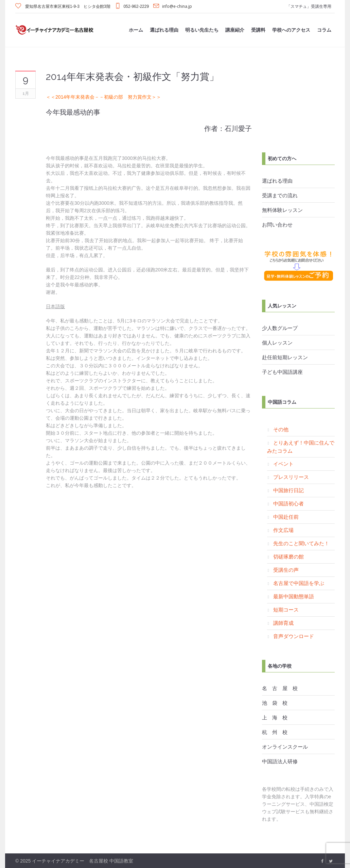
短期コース (286, 610)
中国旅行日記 (288, 490)
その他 (281, 429)
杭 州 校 (275, 732)
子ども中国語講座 (282, 372)
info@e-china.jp (177, 6)
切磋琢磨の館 (288, 556)
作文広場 (283, 530)
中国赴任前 (286, 517)
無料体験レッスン (282, 210)
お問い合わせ (277, 224)
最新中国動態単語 (294, 596)
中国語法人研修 (280, 761)
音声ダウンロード (294, 636)
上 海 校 (275, 717)
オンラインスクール (285, 747)
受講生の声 (286, 570)
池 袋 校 (275, 703)
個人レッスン (277, 343)
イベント (283, 464)
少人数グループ (280, 328)
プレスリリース (291, 477)
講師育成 (283, 623)
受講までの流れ (280, 195)
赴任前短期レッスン (285, 357)
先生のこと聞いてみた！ (301, 543)
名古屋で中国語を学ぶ (299, 583)
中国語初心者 (288, 503)
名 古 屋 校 (280, 688)
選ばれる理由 (277, 181)
